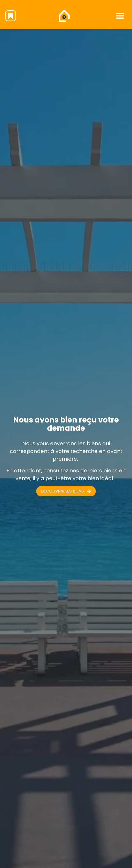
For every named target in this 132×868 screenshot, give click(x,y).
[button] (120, 16)
